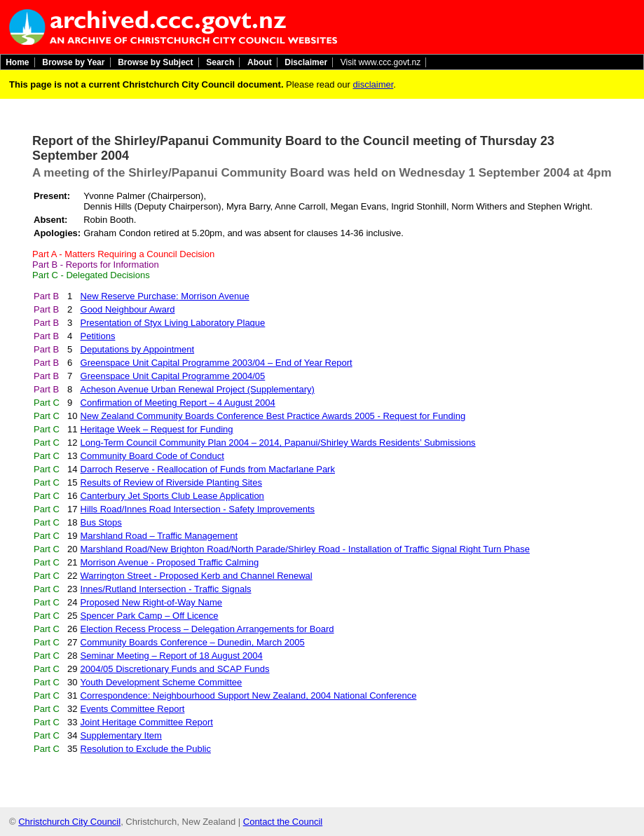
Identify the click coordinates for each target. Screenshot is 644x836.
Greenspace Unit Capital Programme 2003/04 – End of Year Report (217, 363)
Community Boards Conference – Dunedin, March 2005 (193, 642)
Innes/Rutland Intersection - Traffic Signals (166, 589)
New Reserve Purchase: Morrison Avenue (165, 296)
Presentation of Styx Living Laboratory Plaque (173, 323)
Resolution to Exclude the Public (146, 749)
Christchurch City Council (69, 822)
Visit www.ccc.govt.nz (381, 62)
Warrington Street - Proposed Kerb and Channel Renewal (197, 576)
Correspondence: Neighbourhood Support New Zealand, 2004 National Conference (249, 695)
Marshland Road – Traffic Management (159, 536)
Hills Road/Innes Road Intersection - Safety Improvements (198, 509)
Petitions (98, 336)
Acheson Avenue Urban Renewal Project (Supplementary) (198, 389)
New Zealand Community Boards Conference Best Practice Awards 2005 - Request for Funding (273, 416)
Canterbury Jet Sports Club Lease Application (172, 496)
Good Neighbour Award (128, 309)
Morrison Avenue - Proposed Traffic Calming (170, 562)
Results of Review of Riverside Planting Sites (171, 482)
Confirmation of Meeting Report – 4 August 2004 (178, 403)
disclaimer (374, 84)
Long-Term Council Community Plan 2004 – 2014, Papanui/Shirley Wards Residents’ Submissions (278, 443)
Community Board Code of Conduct (152, 456)
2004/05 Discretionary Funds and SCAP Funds (175, 669)
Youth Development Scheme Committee (162, 682)
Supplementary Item (121, 735)
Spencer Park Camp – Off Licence (150, 616)
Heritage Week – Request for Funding (157, 429)
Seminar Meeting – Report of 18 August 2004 (172, 656)
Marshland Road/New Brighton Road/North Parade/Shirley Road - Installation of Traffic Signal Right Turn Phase (305, 549)
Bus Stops (101, 522)
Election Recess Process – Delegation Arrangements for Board (207, 629)
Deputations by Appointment (138, 349)
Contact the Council (283, 822)
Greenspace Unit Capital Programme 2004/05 (173, 376)
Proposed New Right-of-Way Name (152, 602)
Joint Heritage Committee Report (147, 722)
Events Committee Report (133, 709)
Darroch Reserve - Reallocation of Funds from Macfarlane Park (208, 469)
